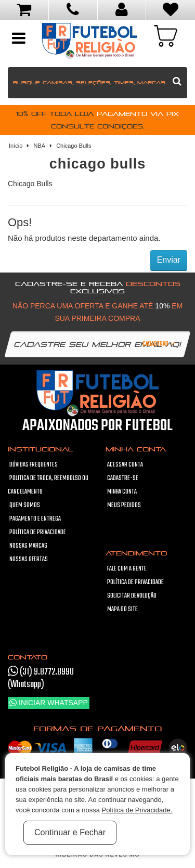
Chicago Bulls (74, 146)
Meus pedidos (124, 506)
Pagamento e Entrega (35, 519)
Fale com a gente (127, 569)
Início (16, 146)
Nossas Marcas (28, 546)
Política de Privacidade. (137, 810)
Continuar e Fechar (70, 832)
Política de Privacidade (38, 533)
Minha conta (122, 492)
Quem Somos (25, 506)
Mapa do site (122, 610)
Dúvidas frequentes (34, 465)
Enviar (169, 260)
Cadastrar (160, 344)
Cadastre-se (123, 478)
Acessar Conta (125, 465)
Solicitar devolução (132, 596)
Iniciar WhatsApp (49, 703)
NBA (39, 146)
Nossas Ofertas (29, 560)
